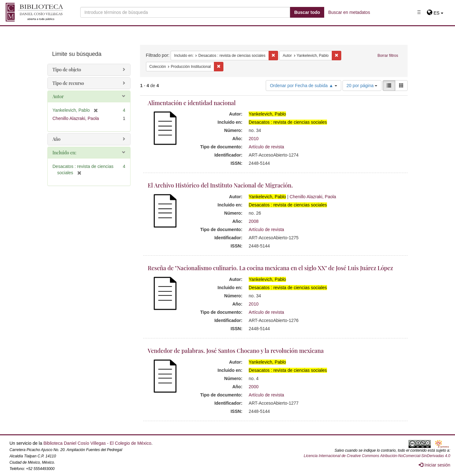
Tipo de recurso (68, 83)
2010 (254, 139)
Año (56, 139)
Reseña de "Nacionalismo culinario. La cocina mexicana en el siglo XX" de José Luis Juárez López (270, 268)
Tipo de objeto (67, 70)
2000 (254, 387)
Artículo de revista (266, 147)
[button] (435, 13)
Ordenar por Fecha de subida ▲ (303, 86)
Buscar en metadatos (349, 12)
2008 (254, 221)
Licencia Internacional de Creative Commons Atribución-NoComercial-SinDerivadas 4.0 (377, 456)
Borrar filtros (388, 56)
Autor (58, 96)
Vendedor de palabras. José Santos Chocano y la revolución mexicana (236, 351)
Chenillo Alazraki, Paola (313, 197)
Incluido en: (64, 153)
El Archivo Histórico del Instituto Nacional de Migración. (220, 185)
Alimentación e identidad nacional (192, 103)
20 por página (362, 86)
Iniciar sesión (434, 465)
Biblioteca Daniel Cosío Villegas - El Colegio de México (97, 443)
